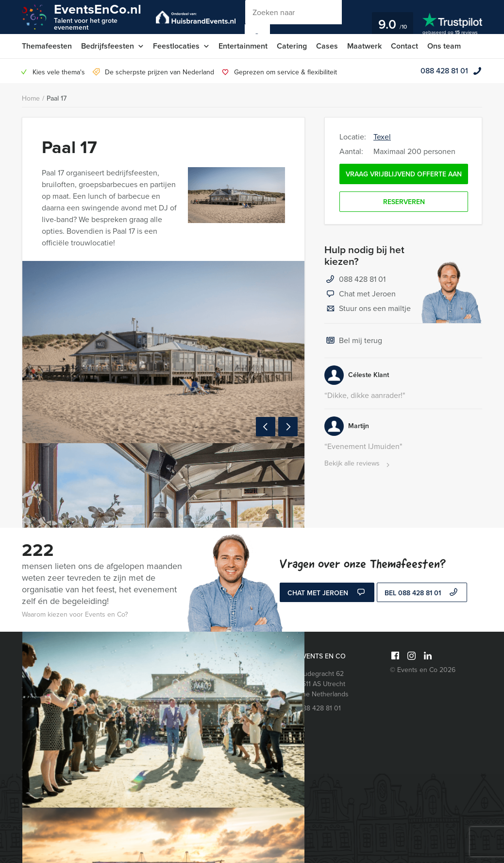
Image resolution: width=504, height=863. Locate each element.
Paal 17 (57, 98)
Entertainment (243, 46)
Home (31, 98)
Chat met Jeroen (360, 294)
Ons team (444, 46)
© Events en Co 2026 (423, 670)
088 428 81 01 (444, 71)
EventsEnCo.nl (98, 16)
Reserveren (404, 202)
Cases (327, 46)
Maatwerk (364, 46)
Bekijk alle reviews (358, 464)
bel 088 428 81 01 (422, 593)
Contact (404, 46)
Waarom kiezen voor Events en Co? (75, 614)
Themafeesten (47, 46)
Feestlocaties (176, 46)
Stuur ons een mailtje (368, 309)
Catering (292, 46)
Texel (382, 137)
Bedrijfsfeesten (108, 46)
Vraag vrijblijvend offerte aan (404, 174)
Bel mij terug (353, 341)
